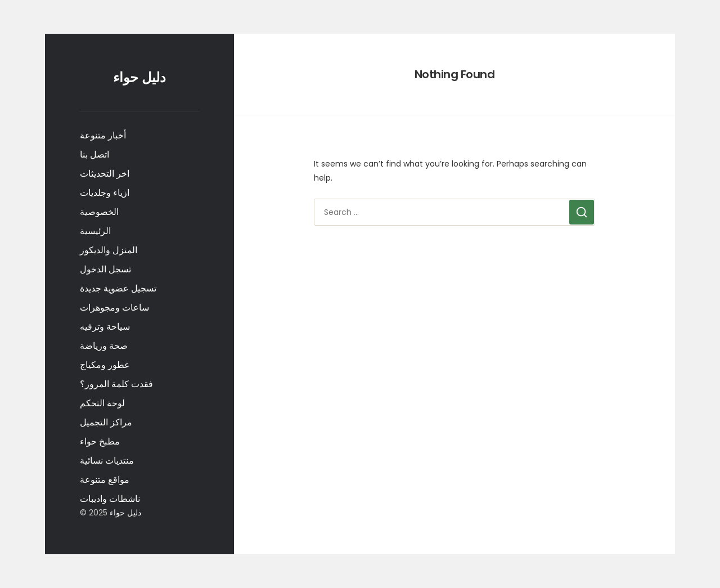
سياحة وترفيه (105, 327)
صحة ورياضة (104, 346)
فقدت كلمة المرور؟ (116, 384)
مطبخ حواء (100, 441)
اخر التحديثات (105, 174)
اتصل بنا (94, 154)
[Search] (582, 212)
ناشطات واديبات (110, 499)
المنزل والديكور (109, 250)
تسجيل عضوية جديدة (118, 288)
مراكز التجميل (106, 422)
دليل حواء (139, 77)
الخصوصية (99, 212)
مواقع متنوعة (105, 480)
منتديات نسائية (107, 461)
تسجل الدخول (105, 269)
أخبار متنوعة (103, 135)
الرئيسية (95, 231)
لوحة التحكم (102, 403)
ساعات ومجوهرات (114, 308)
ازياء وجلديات (105, 193)
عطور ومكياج (105, 365)
